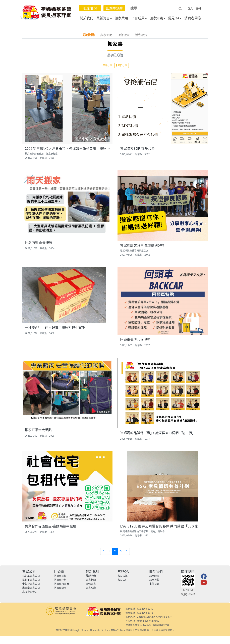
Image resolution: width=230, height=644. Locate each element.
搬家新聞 (106, 35)
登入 (191, 8)
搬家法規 (123, 576)
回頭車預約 (115, 8)
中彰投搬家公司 (31, 584)
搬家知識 (157, 18)
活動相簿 (141, 35)
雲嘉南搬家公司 (31, 588)
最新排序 (107, 65)
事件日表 (154, 584)
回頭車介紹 (60, 580)
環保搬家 (124, 35)
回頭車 (59, 571)
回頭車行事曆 (62, 584)
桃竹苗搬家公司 (31, 580)
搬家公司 (29, 571)
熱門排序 (122, 65)
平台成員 (138, 18)
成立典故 (154, 580)
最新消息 (103, 18)
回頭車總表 (60, 588)
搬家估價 (90, 8)
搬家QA (122, 580)
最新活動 (89, 35)
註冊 (199, 8)
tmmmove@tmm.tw (148, 621)
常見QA (174, 18)
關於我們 (87, 18)
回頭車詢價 (60, 576)
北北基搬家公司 (31, 576)
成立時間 (154, 576)
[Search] (152, 8)
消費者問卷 (193, 18)
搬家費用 (122, 18)
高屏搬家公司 (30, 592)
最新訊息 (92, 571)
